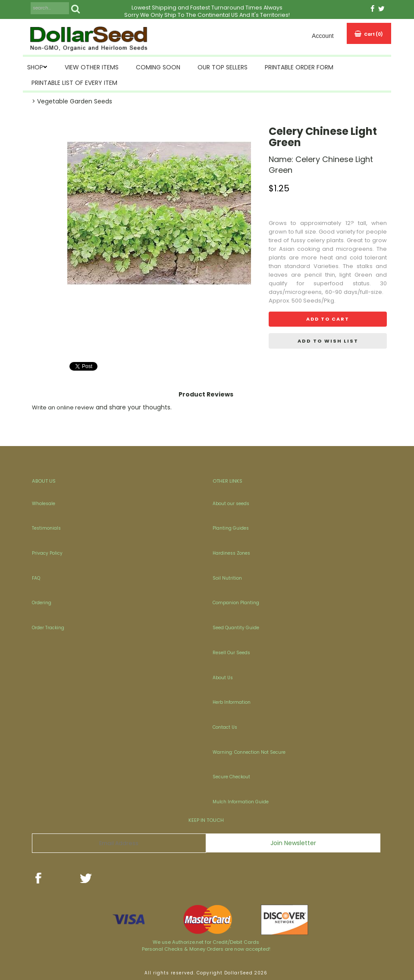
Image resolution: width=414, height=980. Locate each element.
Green (363, 275)
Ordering (42, 603)
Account (323, 36)
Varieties (326, 266)
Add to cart (328, 319)
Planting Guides (231, 528)
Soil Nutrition (227, 578)
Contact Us (225, 727)
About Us (223, 678)
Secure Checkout (231, 777)
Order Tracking (48, 628)
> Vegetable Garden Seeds (72, 101)
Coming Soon (158, 67)
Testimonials (46, 528)
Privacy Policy (47, 553)
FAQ (36, 578)
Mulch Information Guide (241, 802)
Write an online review (63, 407)
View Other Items (92, 67)
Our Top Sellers (223, 67)
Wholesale (44, 504)
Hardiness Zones (231, 553)
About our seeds (231, 504)
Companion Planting (236, 603)
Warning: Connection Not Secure (249, 752)
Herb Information (232, 702)
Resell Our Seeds (231, 653)
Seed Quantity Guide (236, 628)
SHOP (35, 67)
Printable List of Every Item (74, 83)
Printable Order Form (299, 67)
